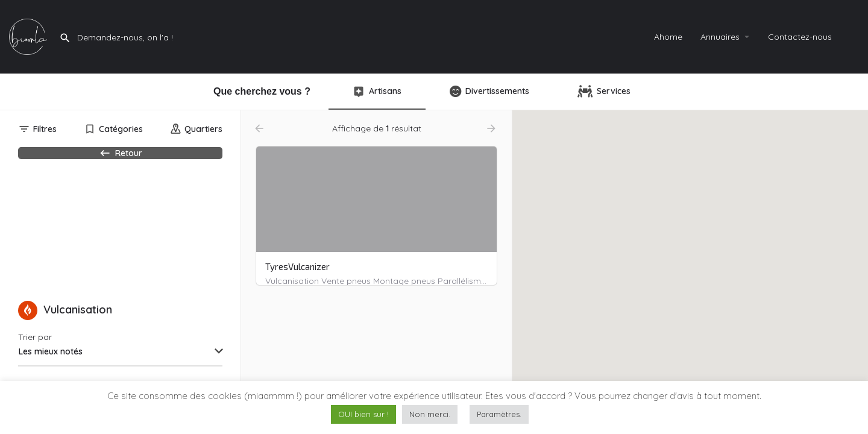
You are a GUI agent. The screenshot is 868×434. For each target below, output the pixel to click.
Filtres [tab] (45, 129)
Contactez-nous (800, 37)
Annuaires (720, 37)
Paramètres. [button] (499, 414)
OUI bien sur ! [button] (363, 414)
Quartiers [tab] (203, 129)
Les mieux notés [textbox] (51, 373)
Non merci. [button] (430, 414)
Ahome (668, 37)
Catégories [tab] (121, 129)
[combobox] (120, 373)
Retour (120, 159)
